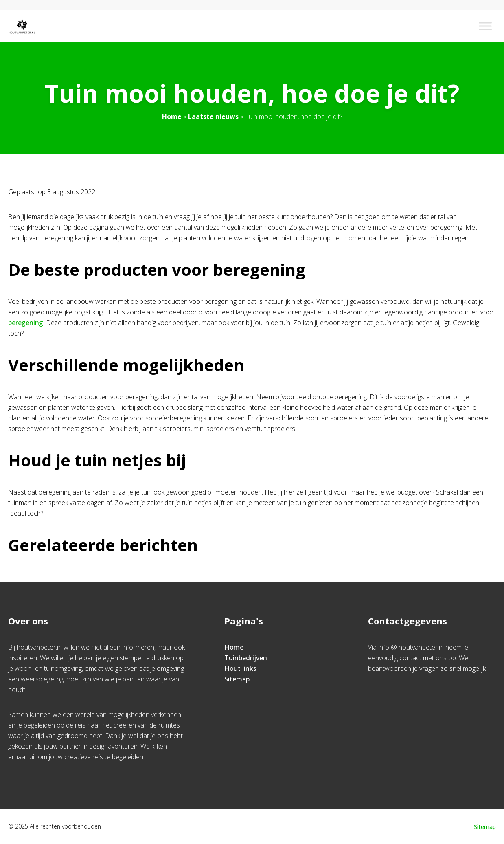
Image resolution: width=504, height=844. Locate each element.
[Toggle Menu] (485, 26)
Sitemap (237, 679)
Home (172, 116)
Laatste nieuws (213, 116)
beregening (26, 323)
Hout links (240, 668)
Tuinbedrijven (246, 658)
